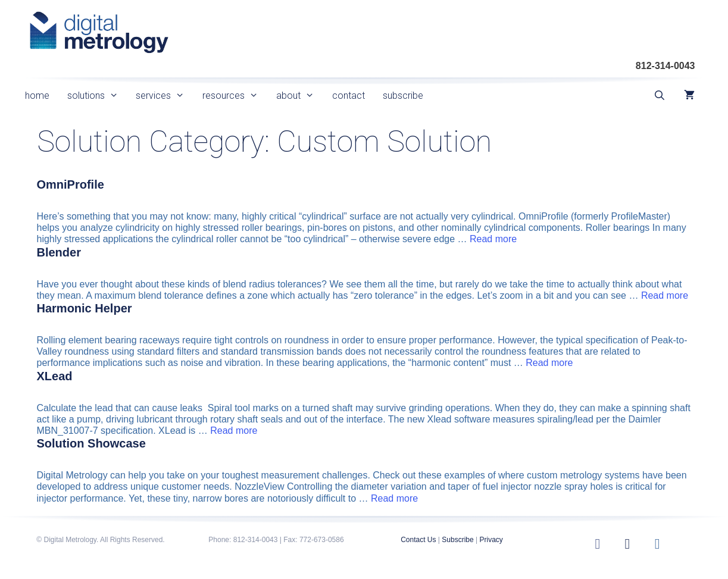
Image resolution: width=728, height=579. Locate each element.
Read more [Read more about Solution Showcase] (394, 498)
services (165, 96)
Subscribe (457, 540)
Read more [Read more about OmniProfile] (493, 239)
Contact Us (418, 540)
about (300, 96)
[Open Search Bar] (660, 96)
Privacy (491, 540)
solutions (97, 96)
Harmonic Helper (85, 308)
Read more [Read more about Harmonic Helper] (549, 363)
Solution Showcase (91, 443)
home (37, 96)
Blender (59, 252)
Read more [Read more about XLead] (234, 431)
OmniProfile (71, 184)
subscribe (403, 96)
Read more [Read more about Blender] (665, 295)
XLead (55, 376)
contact (349, 96)
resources (235, 96)
